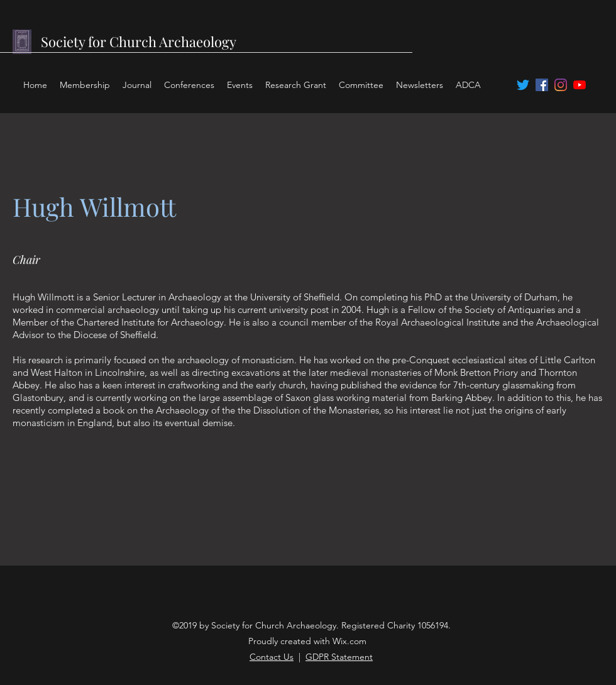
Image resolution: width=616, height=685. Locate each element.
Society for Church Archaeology (139, 41)
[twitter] (523, 85)
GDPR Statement (339, 657)
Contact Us (272, 657)
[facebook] (542, 85)
